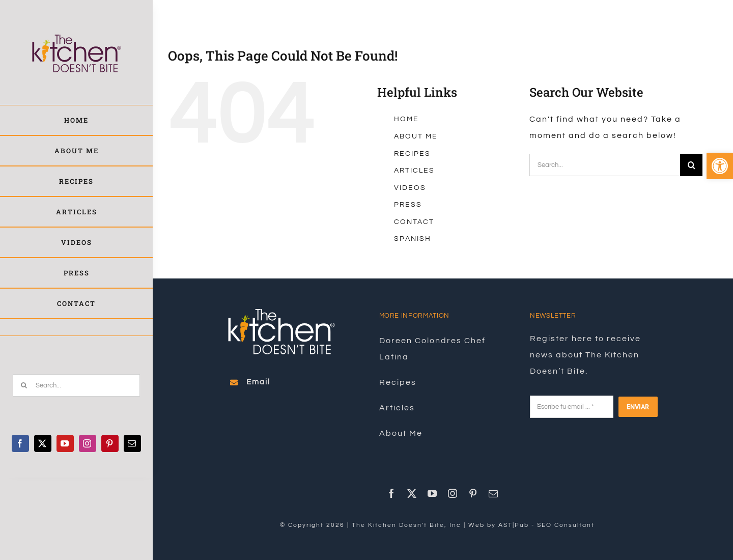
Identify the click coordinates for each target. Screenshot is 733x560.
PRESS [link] (408, 205)
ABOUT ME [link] (416, 136)
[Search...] (76, 385)
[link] (720, 166)
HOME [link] (406, 119)
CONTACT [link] (414, 222)
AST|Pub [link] (514, 525)
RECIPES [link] (412, 154)
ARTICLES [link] (414, 171)
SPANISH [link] (413, 239)
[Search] (24, 385)
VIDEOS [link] (410, 188)
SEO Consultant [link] (566, 525)
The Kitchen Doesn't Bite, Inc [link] (406, 525)
